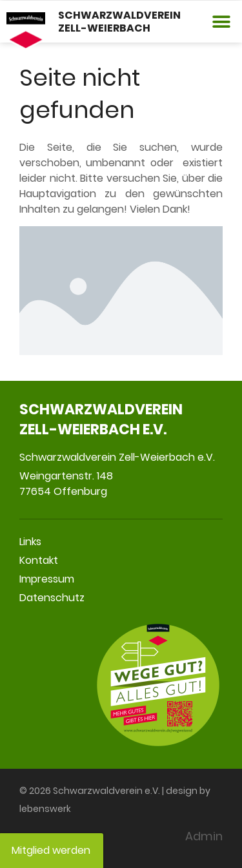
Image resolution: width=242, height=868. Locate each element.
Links (30, 542)
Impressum (47, 579)
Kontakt (39, 560)
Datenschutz (52, 598)
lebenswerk (45, 809)
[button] (221, 22)
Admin (204, 836)
